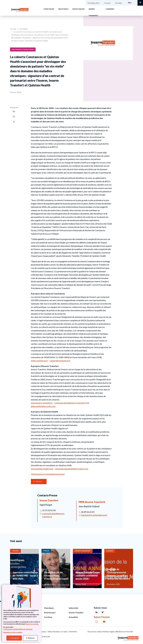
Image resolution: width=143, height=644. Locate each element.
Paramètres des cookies (13, 632)
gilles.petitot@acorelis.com (43, 406)
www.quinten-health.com (42, 469)
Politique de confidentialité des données (18, 629)
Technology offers (94, 3)
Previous (7, 569)
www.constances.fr (39, 361)
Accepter (14, 638)
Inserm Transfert (76, 613)
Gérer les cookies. (32, 624)
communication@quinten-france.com (71, 469)
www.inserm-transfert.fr (42, 403)
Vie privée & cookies (95, 632)
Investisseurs (78, 9)
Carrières (110, 9)
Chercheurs (49, 9)
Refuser (30, 638)
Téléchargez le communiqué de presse (48, 474)
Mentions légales (109, 632)
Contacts (107, 3)
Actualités (119, 3)
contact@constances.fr (60, 361)
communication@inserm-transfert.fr (71, 403)
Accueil (13, 29)
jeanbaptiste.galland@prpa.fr (94, 515)
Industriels (63, 9)
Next (136, 569)
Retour (39, 481)
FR (129, 3)
